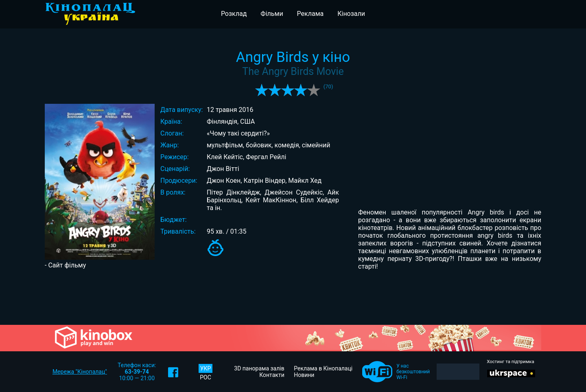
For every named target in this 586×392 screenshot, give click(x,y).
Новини (304, 375)
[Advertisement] (293, 297)
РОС (206, 377)
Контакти (272, 375)
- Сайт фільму (65, 265)
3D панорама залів (259, 368)
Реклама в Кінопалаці (323, 368)
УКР (206, 368)
